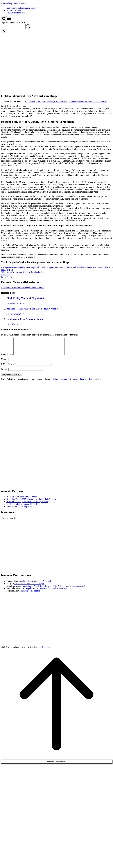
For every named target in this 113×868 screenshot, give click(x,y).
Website (5, 372)
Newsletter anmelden (16, 13)
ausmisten (12, 267)
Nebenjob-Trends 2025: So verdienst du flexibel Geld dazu (32, 502)
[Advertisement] (26, 60)
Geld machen (47, 102)
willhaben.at (108, 267)
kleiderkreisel (81, 267)
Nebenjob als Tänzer (31, 594)
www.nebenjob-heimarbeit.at (14, 3)
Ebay (39, 102)
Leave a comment (99, 102)
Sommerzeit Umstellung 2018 (19, 510)
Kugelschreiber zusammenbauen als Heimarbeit (46, 592)
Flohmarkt (42, 267)
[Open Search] (4, 19)
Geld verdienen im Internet (80, 102)
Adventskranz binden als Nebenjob (36, 584)
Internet (72, 267)
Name (4, 362)
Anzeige (5, 267)
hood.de (65, 267)
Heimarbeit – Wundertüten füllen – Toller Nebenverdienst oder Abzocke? (53, 589)
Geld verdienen (61, 102)
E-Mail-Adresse (9, 367)
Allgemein (31, 102)
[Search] (28, 26)
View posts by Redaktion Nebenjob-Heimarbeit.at (23, 287)
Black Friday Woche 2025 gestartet (22, 500)
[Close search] (4, 31)
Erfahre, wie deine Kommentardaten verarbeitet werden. (77, 382)
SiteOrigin (47, 650)
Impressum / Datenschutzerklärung (21, 8)
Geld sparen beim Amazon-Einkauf (22, 507)
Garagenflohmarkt (54, 267)
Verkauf (90, 267)
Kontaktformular (14, 10)
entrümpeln (32, 267)
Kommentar (7, 358)
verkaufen (98, 267)
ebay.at (24, 267)
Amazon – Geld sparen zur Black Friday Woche (27, 505)
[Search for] (13, 27)
